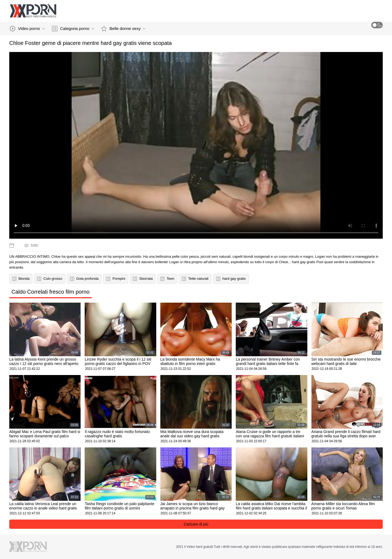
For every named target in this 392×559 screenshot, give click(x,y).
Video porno (27, 29)
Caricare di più (196, 524)
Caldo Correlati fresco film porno (50, 292)
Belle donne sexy (123, 29)
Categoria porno (73, 29)
